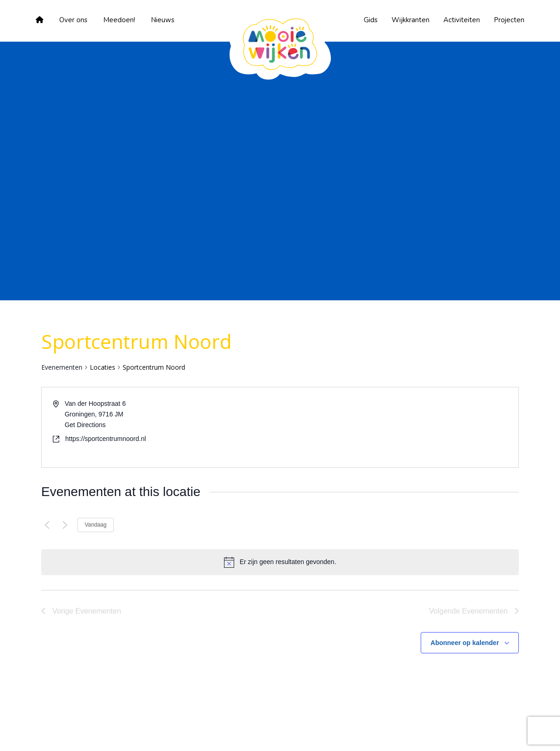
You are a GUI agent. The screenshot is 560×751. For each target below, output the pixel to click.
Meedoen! (119, 20)
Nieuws (163, 20)
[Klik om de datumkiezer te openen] (163, 525)
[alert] (288, 562)
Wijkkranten (411, 20)
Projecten (509, 20)
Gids (371, 20)
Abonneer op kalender (465, 643)
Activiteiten (462, 20)
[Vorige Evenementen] (47, 525)
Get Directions (85, 425)
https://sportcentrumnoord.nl (106, 439)
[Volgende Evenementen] (65, 525)
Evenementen (62, 367)
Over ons (73, 20)
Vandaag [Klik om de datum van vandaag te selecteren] (96, 525)
